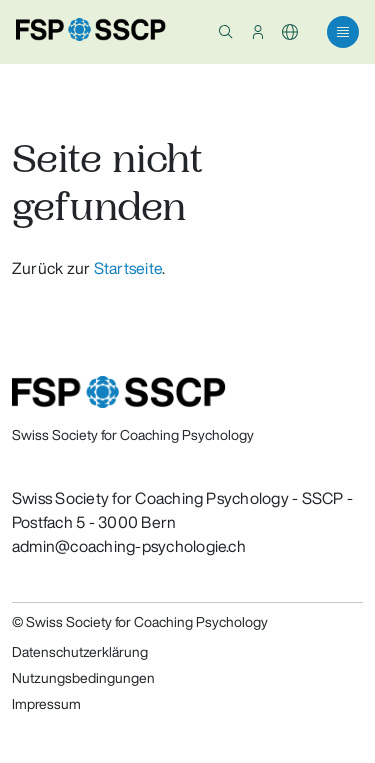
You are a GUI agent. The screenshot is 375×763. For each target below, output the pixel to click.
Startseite (128, 268)
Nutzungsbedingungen (83, 678)
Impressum (46, 704)
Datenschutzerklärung (80, 652)
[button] (226, 32)
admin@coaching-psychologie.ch (129, 546)
